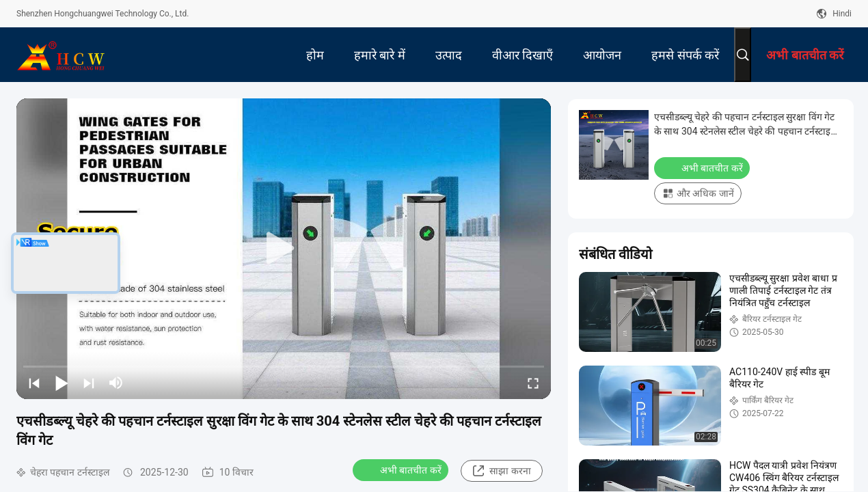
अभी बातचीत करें (402, 469)
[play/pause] (62, 383)
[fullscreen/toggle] (533, 383)
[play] (284, 249)
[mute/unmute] (116, 383)
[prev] (34, 383)
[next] (89, 383)
